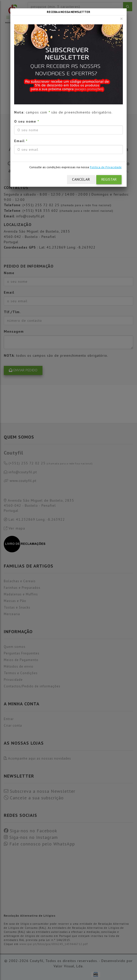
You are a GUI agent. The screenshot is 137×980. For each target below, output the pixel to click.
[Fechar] (121, 19)
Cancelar (81, 179)
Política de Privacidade (106, 167)
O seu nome (27, 121)
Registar (109, 179)
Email (21, 141)
